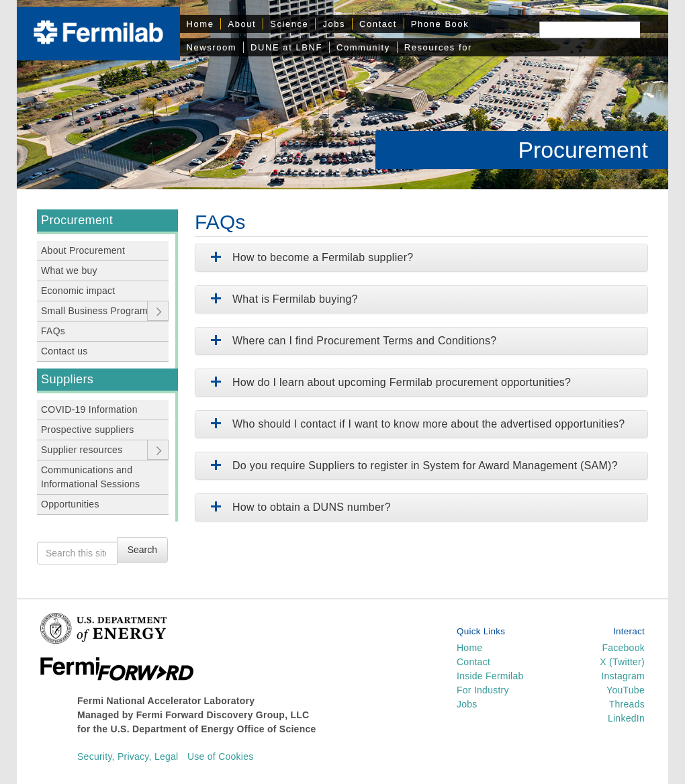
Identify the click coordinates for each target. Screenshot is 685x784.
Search (142, 550)
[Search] (590, 30)
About (242, 24)
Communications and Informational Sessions (90, 477)
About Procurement (83, 250)
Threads (627, 704)
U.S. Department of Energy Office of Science (214, 729)
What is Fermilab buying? (282, 299)
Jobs (334, 24)
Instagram (623, 676)
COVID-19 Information (89, 409)
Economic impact (78, 291)
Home (200, 24)
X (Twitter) (622, 662)
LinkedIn (626, 718)
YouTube (626, 690)
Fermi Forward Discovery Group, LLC (223, 715)
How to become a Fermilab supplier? (309, 257)
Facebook (623, 648)
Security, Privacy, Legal (128, 756)
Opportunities (70, 504)
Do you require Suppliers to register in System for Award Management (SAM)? (412, 465)
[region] (342, 95)
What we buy (69, 271)
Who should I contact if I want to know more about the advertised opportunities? (415, 424)
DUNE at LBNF (286, 47)
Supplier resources (82, 450)
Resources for (438, 47)
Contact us (64, 351)
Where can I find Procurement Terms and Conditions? (351, 341)
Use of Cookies (221, 756)
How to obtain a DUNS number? (298, 507)
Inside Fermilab (490, 676)
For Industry (483, 690)
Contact (378, 24)
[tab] (421, 258)
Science (289, 24)
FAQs (53, 331)
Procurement (583, 150)
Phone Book (440, 24)
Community (363, 47)
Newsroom (212, 47)
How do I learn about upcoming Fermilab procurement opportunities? (388, 382)
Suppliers (67, 379)
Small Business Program (94, 311)
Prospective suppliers (88, 430)
